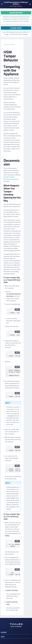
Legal (3, 637)
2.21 (10, 34)
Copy (17, 309)
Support (4, 632)
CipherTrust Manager (9, 45)
